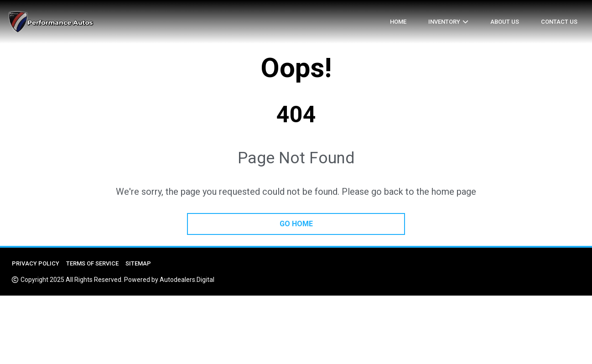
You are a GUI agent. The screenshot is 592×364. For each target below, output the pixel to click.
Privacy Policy (36, 263)
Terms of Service (92, 263)
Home (398, 22)
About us (505, 22)
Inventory (444, 22)
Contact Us (559, 22)
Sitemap (138, 263)
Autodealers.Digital (187, 280)
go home (296, 224)
